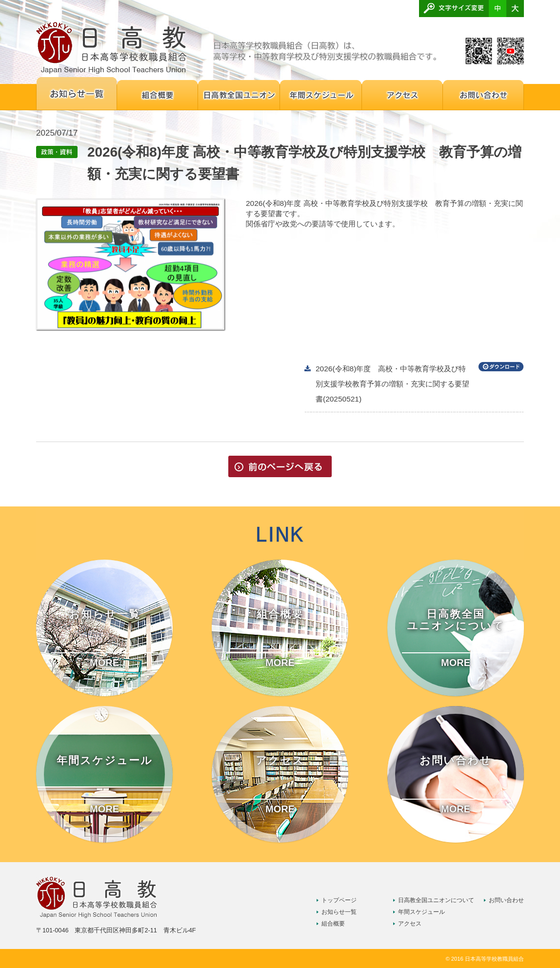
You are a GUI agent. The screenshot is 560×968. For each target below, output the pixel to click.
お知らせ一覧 (339, 912)
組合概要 (333, 924)
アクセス (410, 924)
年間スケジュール (421, 912)
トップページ (339, 900)
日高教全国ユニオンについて (436, 900)
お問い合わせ (506, 900)
